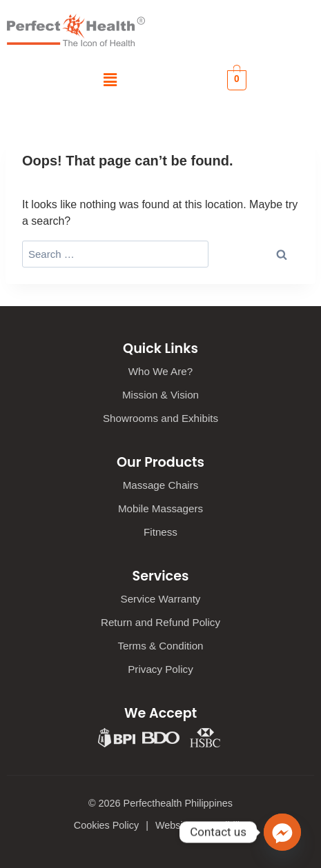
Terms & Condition (160, 646)
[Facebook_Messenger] (282, 832)
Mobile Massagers (160, 508)
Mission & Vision (160, 395)
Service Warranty (161, 599)
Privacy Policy (160, 669)
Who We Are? (160, 371)
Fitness (160, 532)
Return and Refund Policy (160, 622)
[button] (110, 80)
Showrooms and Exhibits (160, 418)
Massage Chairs (161, 485)
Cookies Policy (106, 825)
